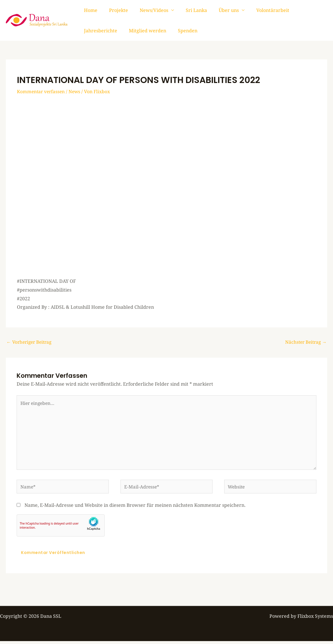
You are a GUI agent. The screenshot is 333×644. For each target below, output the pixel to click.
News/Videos (148, 10)
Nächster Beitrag (305, 342)
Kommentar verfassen (42, 91)
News (76, 91)
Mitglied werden (101, 31)
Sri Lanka (188, 10)
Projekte (115, 10)
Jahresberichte (302, 10)
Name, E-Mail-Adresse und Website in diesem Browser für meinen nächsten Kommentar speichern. (135, 508)
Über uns (218, 10)
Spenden (139, 31)
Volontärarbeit (260, 10)
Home (90, 10)
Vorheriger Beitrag (30, 342)
